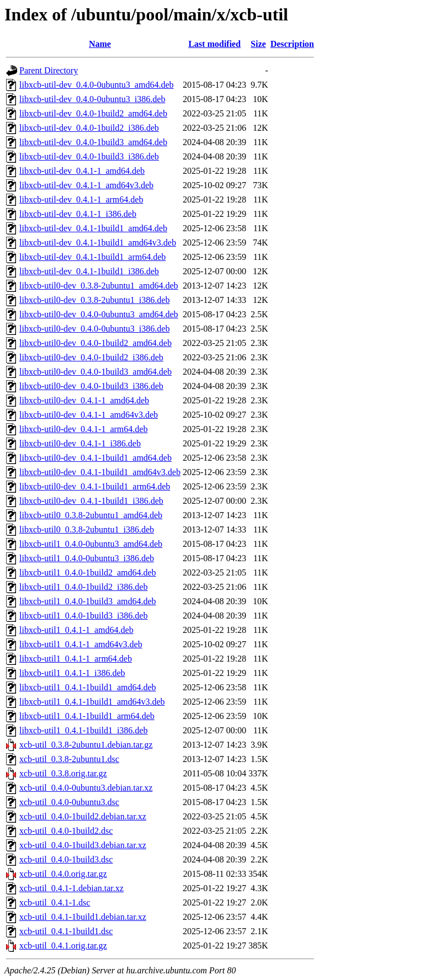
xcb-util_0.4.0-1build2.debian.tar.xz (83, 816)
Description (292, 44)
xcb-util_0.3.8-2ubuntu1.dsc (69, 759)
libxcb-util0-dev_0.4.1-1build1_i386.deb (91, 501)
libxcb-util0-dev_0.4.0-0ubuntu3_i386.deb (94, 329)
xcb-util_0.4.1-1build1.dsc (66, 931)
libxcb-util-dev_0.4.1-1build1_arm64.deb (92, 257)
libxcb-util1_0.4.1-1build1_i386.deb (83, 730)
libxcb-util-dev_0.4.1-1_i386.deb (78, 214)
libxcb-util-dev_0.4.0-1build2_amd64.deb (93, 113)
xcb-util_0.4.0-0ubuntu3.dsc (69, 802)
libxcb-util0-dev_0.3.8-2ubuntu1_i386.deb (94, 300)
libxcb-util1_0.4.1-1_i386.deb (72, 673)
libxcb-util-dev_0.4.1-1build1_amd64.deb (93, 228)
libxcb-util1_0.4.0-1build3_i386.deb (83, 616)
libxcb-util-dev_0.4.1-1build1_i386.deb (89, 271)
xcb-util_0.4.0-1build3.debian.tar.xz (83, 845)
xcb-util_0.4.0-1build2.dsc (66, 831)
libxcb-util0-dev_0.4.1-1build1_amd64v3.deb (100, 472)
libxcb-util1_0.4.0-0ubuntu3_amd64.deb (91, 544)
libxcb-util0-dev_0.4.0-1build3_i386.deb (91, 386)
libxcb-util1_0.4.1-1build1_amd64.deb (88, 687)
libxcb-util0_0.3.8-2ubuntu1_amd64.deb (91, 515)
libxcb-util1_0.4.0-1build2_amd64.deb (88, 572)
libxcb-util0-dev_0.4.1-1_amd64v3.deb (89, 415)
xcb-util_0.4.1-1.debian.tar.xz (71, 888)
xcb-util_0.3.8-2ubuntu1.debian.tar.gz (86, 745)
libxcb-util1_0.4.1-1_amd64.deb (76, 630)
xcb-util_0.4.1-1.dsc (55, 902)
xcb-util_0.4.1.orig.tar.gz (63, 946)
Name (100, 44)
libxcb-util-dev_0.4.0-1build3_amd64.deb (93, 142)
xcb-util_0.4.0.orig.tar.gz (63, 874)
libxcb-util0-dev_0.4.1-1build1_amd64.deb (96, 458)
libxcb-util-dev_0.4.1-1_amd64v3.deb (86, 185)
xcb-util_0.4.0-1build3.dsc (66, 859)
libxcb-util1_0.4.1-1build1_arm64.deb (87, 716)
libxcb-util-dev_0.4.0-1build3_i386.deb (89, 156)
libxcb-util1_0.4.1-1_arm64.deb (76, 659)
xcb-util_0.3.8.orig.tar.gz (63, 773)
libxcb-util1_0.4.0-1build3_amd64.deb (88, 601)
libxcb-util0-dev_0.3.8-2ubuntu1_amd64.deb (99, 286)
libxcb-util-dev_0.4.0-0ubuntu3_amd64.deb (97, 85)
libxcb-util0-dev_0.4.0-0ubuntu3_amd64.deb (99, 314)
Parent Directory (49, 70)
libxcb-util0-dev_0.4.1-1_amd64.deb (84, 400)
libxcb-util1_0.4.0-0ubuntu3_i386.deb (87, 558)
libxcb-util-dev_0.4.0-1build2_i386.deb (89, 128)
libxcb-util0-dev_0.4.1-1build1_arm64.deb (95, 486)
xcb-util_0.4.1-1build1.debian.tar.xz (83, 917)
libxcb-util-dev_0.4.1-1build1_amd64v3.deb (98, 243)
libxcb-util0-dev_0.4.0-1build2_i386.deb (91, 357)
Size (258, 44)
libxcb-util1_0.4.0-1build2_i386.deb (83, 587)
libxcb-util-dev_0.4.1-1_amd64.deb (82, 171)
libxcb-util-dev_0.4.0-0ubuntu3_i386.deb (92, 99)
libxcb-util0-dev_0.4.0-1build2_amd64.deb (96, 343)
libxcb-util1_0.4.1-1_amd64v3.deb (81, 644)
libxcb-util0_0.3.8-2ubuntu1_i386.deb (87, 529)
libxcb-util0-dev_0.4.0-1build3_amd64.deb (96, 372)
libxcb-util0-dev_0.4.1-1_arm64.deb (83, 429)
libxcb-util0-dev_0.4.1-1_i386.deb (80, 443)
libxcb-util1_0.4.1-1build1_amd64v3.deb (92, 702)
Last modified (214, 44)
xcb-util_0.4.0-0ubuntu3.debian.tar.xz (86, 788)
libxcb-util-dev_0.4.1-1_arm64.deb (81, 199)
